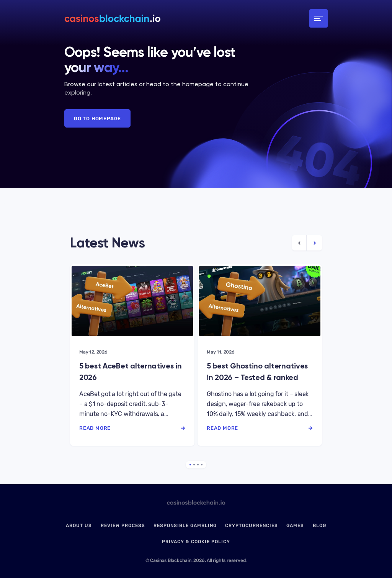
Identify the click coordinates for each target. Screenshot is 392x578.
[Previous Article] (300, 243)
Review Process (123, 526)
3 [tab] (198, 465)
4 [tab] (202, 465)
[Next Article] (314, 243)
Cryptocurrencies (252, 526)
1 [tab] (190, 465)
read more (132, 428)
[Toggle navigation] (318, 18)
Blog (319, 526)
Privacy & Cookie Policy (196, 542)
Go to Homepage (97, 119)
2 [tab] (194, 465)
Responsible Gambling (185, 526)
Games (295, 526)
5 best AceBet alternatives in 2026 (131, 372)
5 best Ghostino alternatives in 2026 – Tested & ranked (257, 372)
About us (79, 526)
